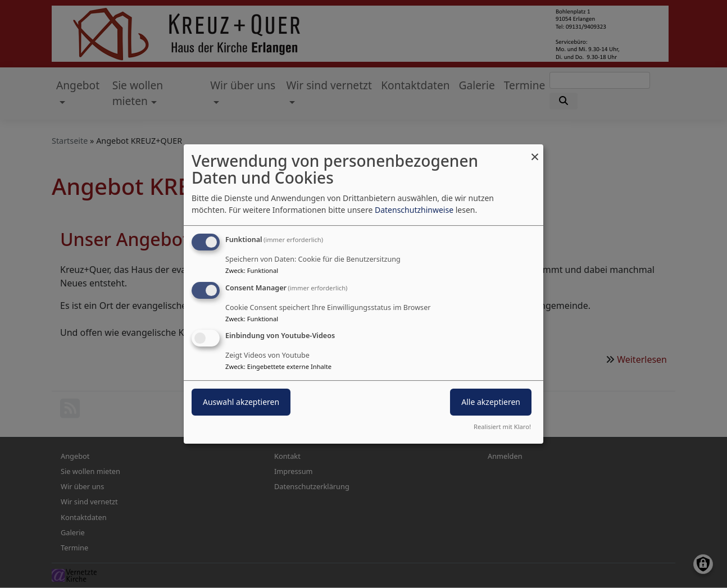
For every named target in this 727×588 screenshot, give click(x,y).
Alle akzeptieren (491, 402)
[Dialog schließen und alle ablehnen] (535, 151)
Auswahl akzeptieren (241, 402)
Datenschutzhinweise (414, 210)
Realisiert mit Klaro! (502, 427)
